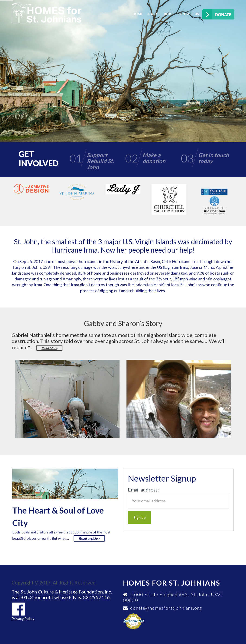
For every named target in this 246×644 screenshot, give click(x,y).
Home (138, 14)
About (153, 14)
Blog (168, 14)
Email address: (143, 490)
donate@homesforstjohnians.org (166, 608)
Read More (49, 348)
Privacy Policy (23, 618)
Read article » (89, 538)
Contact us (188, 14)
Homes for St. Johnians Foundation (47, 13)
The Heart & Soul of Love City (58, 517)
